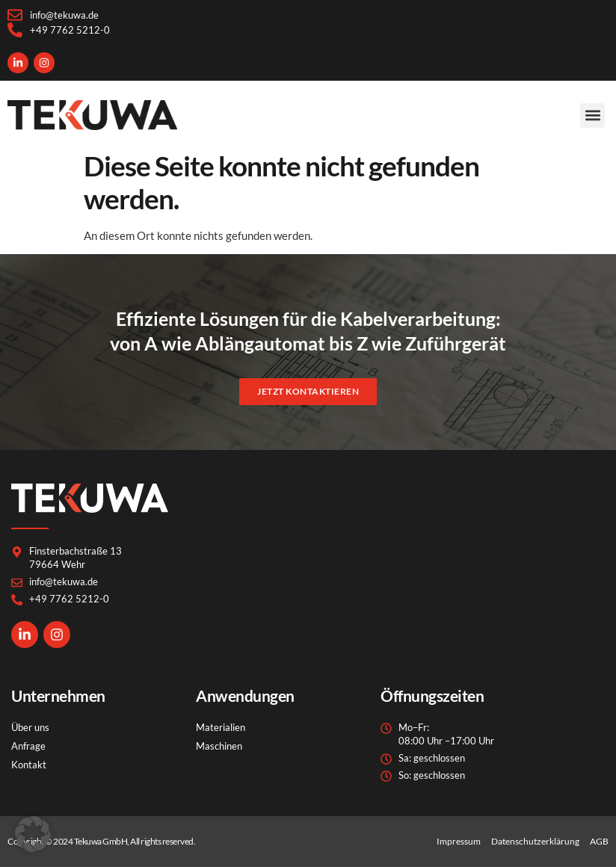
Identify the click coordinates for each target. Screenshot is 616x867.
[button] (592, 115)
